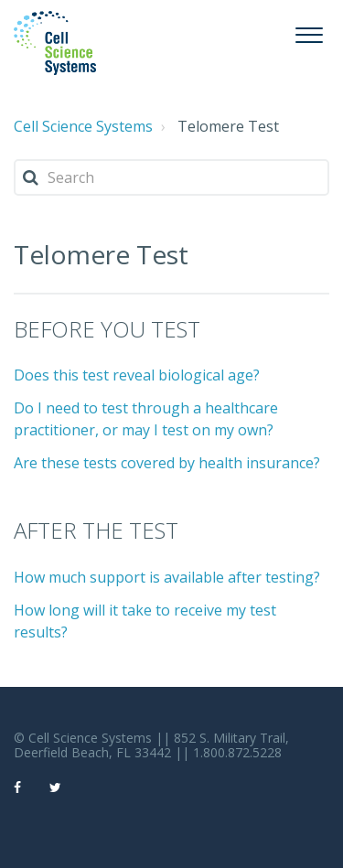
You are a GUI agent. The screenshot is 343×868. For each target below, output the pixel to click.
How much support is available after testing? (167, 577)
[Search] (171, 177)
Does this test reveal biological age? (137, 375)
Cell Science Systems (83, 126)
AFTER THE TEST (96, 530)
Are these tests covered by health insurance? (167, 463)
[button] (309, 32)
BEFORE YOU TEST (107, 329)
